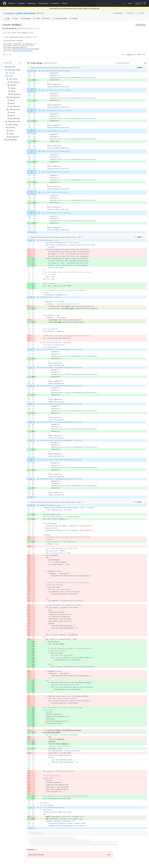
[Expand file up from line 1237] (36, 153)
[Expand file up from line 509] (36, 91)
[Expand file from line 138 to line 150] (35, 386)
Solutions (22, 3)
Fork (130, 13)
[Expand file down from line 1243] (36, 171)
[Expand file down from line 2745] (36, 232)
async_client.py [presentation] (15, 82)
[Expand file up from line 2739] (36, 214)
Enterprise (56, 3)
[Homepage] (5, 3)
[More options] (144, 68)
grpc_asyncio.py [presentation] (16, 94)
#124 (31, 33)
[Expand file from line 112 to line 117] (35, 350)
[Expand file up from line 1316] (36, 173)
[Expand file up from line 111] (35, 505)
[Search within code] (128, 63)
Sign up (138, 3)
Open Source (44, 3)
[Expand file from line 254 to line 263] (35, 479)
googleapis (10, 13)
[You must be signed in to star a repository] (141, 13)
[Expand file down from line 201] (35, 459)
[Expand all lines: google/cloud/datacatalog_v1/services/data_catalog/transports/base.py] (86, 237)
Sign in (130, 3)
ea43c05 (129, 55)
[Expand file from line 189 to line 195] (35, 440)
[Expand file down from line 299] (36, 89)
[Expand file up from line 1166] (36, 132)
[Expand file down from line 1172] (36, 150)
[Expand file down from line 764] (36, 130)
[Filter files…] (14, 63)
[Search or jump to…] (111, 3)
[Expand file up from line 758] (36, 112)
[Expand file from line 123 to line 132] (35, 368)
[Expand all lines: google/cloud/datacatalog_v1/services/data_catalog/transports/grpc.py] (86, 502)
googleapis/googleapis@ (22, 51)
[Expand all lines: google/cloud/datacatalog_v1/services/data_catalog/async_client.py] (84, 68)
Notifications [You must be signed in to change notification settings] (118, 13)
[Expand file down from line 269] (35, 497)
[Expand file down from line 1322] (36, 191)
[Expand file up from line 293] (36, 71)
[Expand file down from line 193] (35, 828)
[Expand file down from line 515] (36, 110)
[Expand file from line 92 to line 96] (35, 297)
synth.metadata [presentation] (12, 140)
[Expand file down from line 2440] (36, 212)
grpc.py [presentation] (13, 91)
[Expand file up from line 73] (35, 240)
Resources (33, 3)
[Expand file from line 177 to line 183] (35, 422)
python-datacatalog (26, 13)
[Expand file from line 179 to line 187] (35, 808)
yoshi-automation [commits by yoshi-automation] (11, 28)
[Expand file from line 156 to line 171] (35, 404)
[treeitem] (14, 102)
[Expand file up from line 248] (35, 461)
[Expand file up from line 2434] (36, 194)
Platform (12, 3)
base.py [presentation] (13, 88)
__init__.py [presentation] (11, 73)
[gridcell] (89, 71)
